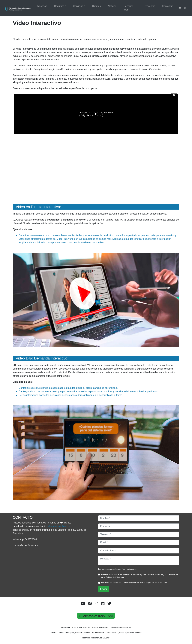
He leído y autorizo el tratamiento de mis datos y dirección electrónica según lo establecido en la (140, 576)
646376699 (31, 539)
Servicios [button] (78, 6)
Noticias (112, 6)
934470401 (65, 523)
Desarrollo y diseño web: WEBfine (96, 638)
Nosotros (42, 6)
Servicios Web (128, 8)
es (180, 8)
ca (185, 8)
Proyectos (150, 6)
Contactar (167, 6)
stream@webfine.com (59, 526)
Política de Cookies (100, 627)
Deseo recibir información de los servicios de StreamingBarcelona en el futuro (134, 582)
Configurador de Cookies (120, 627)
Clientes (96, 6)
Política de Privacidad (115, 577)
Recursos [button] (59, 6)
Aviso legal (66, 627)
